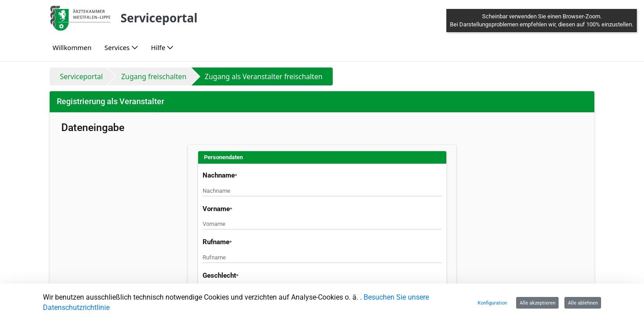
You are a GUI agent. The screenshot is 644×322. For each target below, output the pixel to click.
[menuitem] (72, 48)
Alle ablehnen (583, 303)
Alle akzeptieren (538, 303)
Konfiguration (492, 303)
